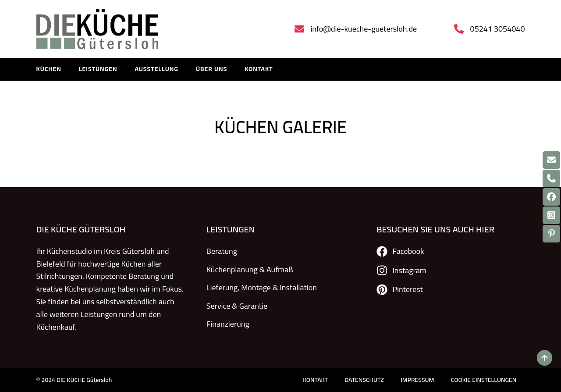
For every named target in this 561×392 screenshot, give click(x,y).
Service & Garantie (237, 305)
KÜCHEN (49, 69)
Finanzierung (228, 323)
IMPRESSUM (416, 380)
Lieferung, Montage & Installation (262, 287)
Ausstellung (156, 69)
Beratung (222, 251)
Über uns (211, 69)
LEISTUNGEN (98, 69)
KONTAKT (259, 69)
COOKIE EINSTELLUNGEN (483, 380)
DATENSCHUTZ (362, 380)
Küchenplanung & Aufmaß (250, 269)
